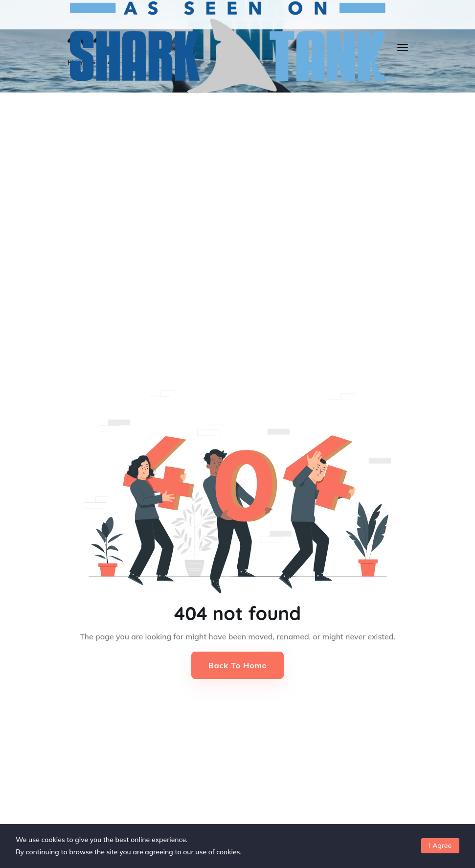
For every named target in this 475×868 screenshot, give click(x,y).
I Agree (440, 845)
